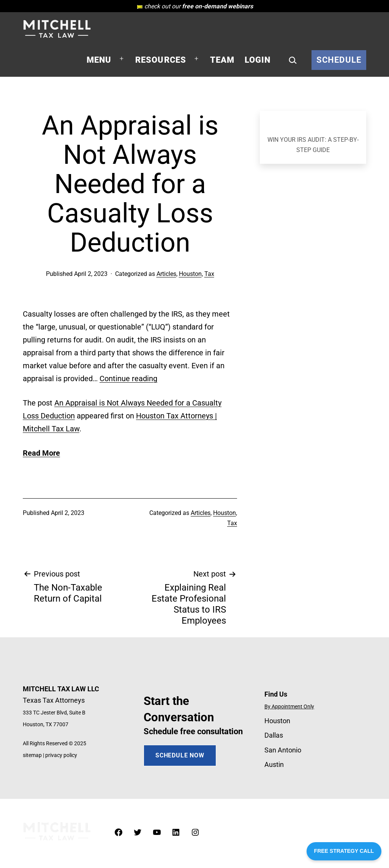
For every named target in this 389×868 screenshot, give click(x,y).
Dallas (274, 735)
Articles (166, 274)
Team (222, 60)
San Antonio (283, 750)
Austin (274, 764)
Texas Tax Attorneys (54, 700)
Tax (209, 274)
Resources (161, 60)
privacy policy (61, 755)
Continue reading (128, 379)
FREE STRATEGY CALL (344, 851)
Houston (190, 274)
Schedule (339, 60)
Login (258, 60)
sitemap (32, 755)
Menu (99, 60)
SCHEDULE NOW (180, 755)
